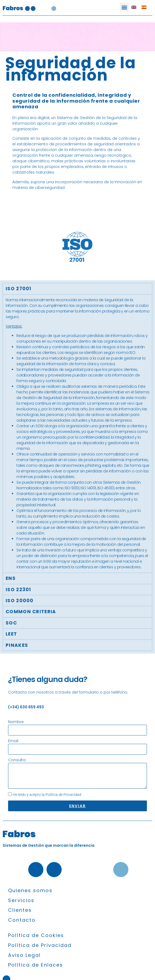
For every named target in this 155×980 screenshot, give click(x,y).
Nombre (16, 722)
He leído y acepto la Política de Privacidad (47, 795)
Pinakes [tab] (17, 645)
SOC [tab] (11, 623)
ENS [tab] (11, 578)
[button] (124, 7)
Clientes (20, 910)
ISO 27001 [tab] (19, 289)
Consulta (17, 760)
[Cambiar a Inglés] (134, 7)
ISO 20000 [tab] (20, 601)
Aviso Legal (24, 955)
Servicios (21, 900)
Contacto (22, 920)
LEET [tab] (11, 634)
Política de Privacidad (40, 945)
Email (13, 741)
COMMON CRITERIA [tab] (31, 612)
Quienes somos (30, 890)
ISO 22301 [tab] (18, 590)
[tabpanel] (77, 434)
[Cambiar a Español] (144, 7)
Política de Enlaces (36, 965)
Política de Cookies (36, 935)
